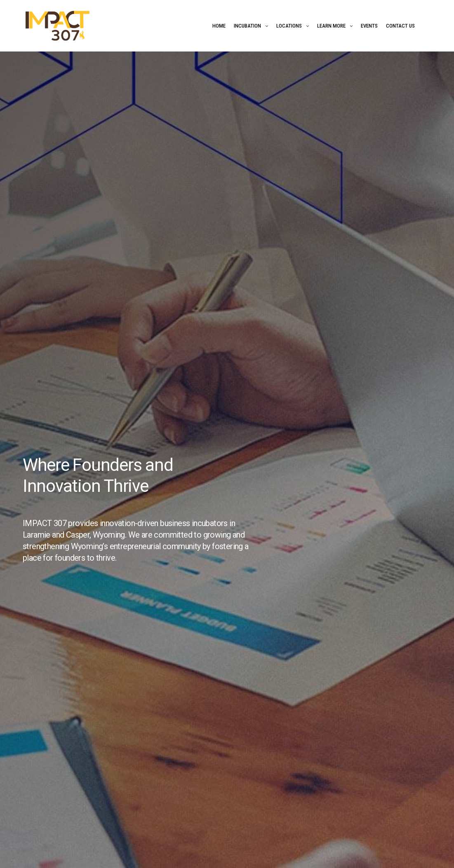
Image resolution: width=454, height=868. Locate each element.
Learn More (331, 26)
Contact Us (400, 26)
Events (369, 26)
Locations (289, 26)
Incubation (247, 26)
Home (219, 26)
